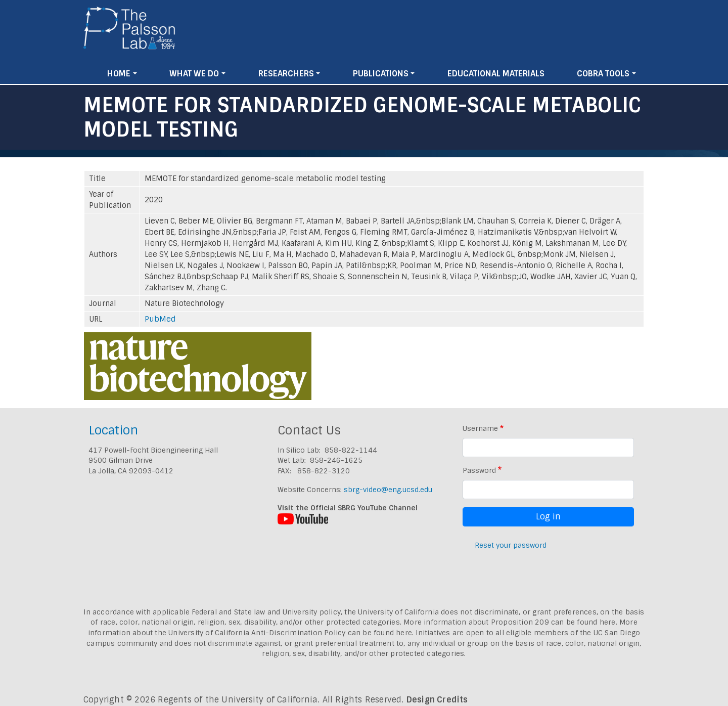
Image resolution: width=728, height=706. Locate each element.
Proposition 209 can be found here (553, 622)
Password (479, 470)
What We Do (194, 74)
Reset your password (511, 545)
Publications (381, 74)
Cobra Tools (603, 74)
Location (113, 430)
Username (480, 428)
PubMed (160, 319)
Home (119, 74)
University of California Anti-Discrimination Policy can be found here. (291, 633)
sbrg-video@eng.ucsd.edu (388, 490)
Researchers (286, 74)
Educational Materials (496, 74)
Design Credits (437, 700)
